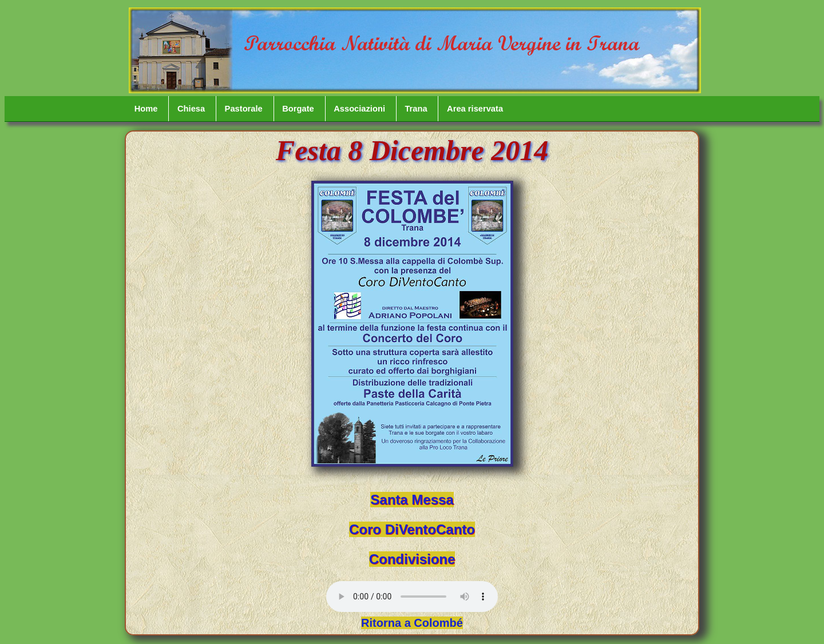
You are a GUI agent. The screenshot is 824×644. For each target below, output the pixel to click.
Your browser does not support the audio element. (412, 597)
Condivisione (412, 559)
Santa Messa (412, 500)
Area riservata (475, 109)
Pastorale (244, 109)
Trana (416, 109)
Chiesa (191, 109)
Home (146, 109)
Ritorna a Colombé (412, 623)
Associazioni (359, 109)
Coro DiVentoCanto (412, 529)
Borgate (298, 109)
